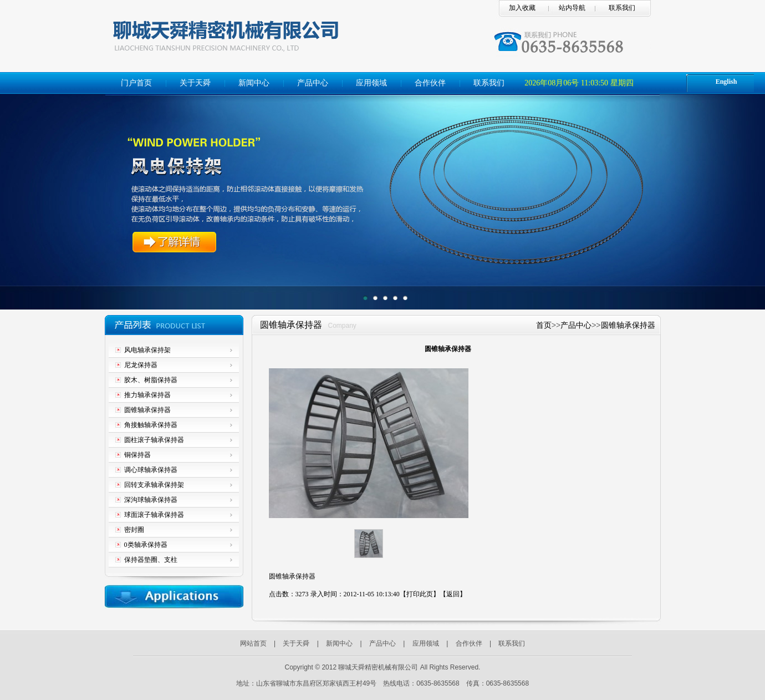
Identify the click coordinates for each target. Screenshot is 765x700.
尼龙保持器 (141, 365)
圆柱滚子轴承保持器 (154, 440)
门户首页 (136, 83)
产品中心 (313, 83)
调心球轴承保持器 (151, 470)
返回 (453, 594)
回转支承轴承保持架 (154, 485)
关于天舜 (195, 83)
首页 (544, 325)
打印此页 (420, 594)
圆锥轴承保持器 (628, 325)
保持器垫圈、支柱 (151, 560)
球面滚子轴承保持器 (154, 515)
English (726, 82)
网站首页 (253, 643)
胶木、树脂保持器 (151, 380)
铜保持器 (137, 455)
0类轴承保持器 (146, 545)
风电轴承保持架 (147, 350)
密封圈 (134, 530)
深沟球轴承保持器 (151, 500)
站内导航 (572, 8)
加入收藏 (522, 8)
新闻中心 (254, 83)
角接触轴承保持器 (151, 425)
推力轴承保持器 (147, 395)
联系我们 (622, 8)
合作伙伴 (430, 83)
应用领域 (371, 83)
